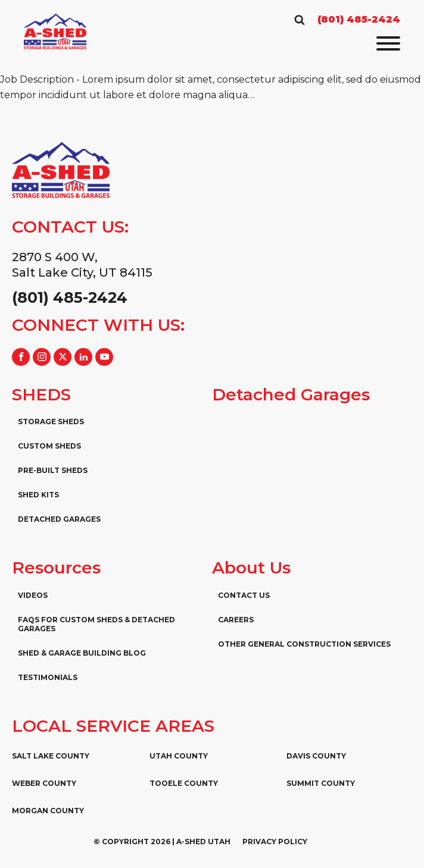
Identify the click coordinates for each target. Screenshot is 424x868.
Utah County (179, 756)
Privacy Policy (275, 842)
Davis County (316, 756)
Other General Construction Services (304, 644)
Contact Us (244, 595)
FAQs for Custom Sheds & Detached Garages (96, 624)
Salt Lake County (51, 756)
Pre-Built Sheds (53, 470)
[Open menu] (388, 43)
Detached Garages (59, 519)
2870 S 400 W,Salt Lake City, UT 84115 (82, 265)
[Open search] (300, 20)
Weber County (44, 783)
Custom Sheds (49, 446)
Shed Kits (38, 495)
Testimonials (48, 677)
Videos (33, 595)
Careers (236, 620)
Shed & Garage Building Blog (82, 653)
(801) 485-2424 (359, 19)
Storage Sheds (51, 422)
